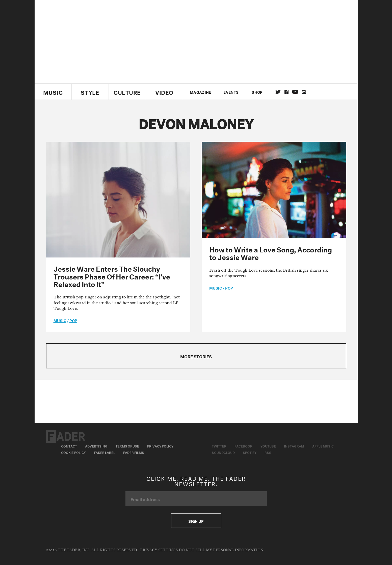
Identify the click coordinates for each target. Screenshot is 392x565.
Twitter (278, 92)
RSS (268, 452)
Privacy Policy (160, 446)
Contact (69, 446)
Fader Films (134, 452)
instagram (304, 92)
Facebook (243, 446)
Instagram (294, 446)
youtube (295, 92)
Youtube (268, 446)
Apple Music (323, 446)
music (60, 320)
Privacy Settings (159, 550)
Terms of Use (127, 446)
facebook (286, 92)
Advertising (96, 446)
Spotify (250, 452)
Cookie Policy (73, 452)
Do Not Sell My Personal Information (221, 550)
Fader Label (104, 452)
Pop (73, 320)
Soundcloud (223, 452)
